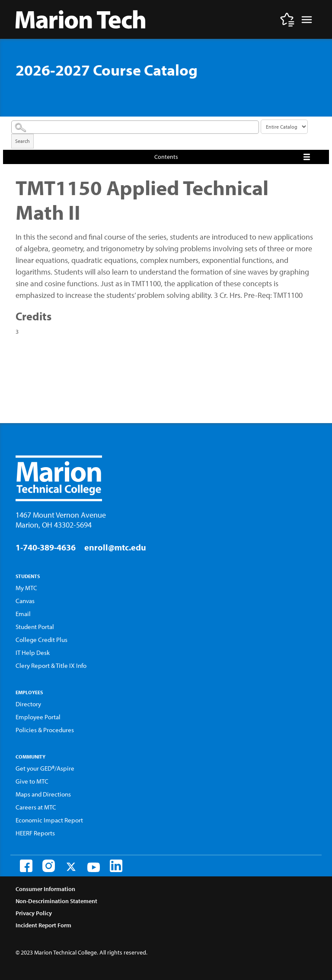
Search (22, 141)
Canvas (25, 601)
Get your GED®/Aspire (45, 768)
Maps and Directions (43, 794)
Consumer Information (45, 889)
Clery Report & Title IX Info (51, 665)
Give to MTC (32, 781)
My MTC (26, 588)
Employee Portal (38, 717)
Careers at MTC (36, 807)
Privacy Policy (34, 913)
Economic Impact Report (49, 820)
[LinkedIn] (116, 866)
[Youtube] (94, 867)
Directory (28, 704)
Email (23, 614)
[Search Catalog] (135, 127)
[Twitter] (71, 867)
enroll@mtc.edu (115, 547)
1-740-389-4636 (46, 547)
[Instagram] (49, 866)
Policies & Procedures (45, 730)
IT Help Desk (33, 653)
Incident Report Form (43, 925)
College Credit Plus (41, 640)
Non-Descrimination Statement (56, 901)
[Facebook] (26, 866)
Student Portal (35, 627)
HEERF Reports (35, 833)
